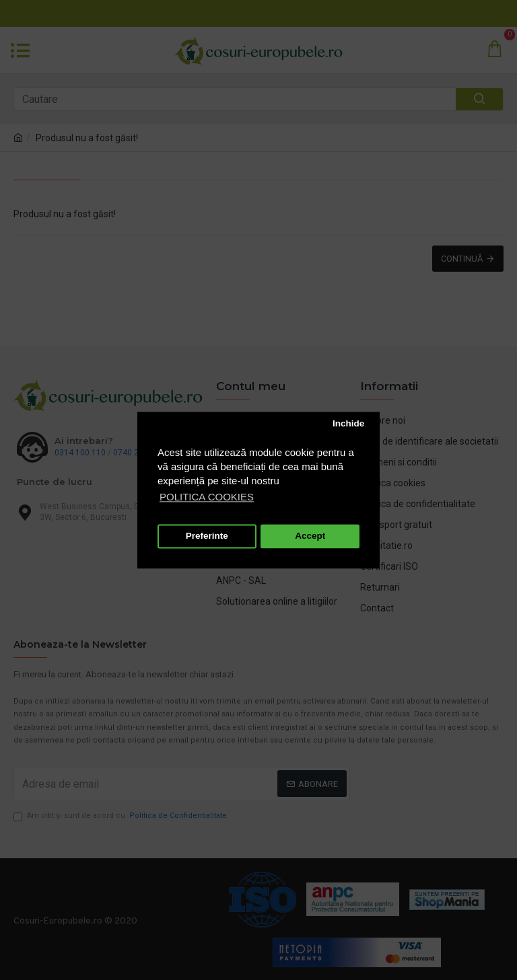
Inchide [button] (348, 424)
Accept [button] (310, 536)
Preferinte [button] (207, 536)
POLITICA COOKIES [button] (207, 497)
